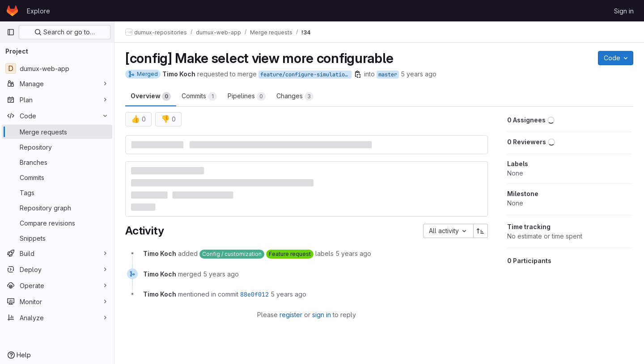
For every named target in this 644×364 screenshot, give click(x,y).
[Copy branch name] (358, 74)
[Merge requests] (57, 132)
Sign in (624, 11)
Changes (295, 96)
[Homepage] (12, 11)
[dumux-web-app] (57, 68)
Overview (151, 96)
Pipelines (247, 96)
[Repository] (57, 147)
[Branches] (57, 162)
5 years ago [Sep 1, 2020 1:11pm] (419, 74)
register (291, 315)
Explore (38, 11)
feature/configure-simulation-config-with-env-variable (306, 75)
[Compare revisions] (57, 223)
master (388, 75)
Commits (199, 96)
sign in (322, 315)
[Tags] (57, 192)
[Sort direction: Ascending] (481, 231)
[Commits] (57, 177)
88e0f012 (254, 294)
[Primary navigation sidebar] (11, 32)
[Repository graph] (57, 208)
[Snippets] (57, 238)
